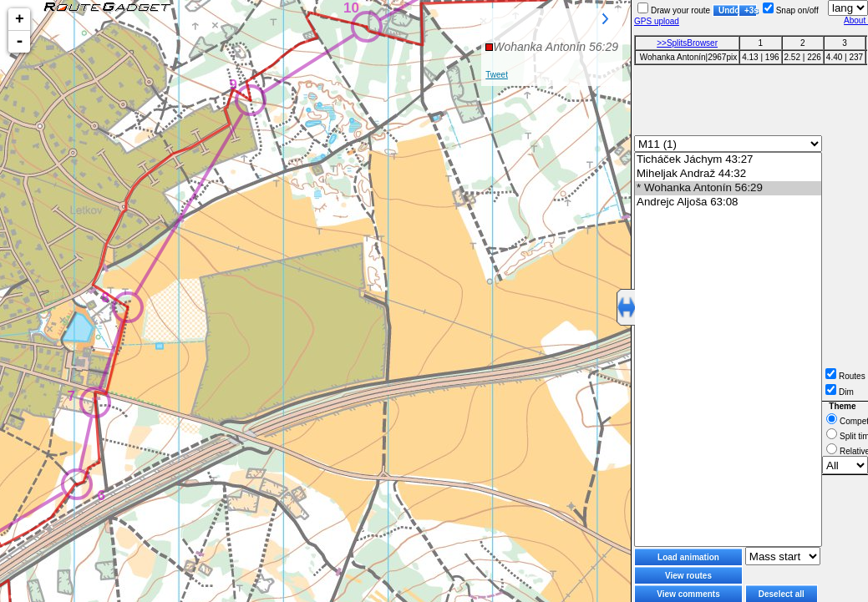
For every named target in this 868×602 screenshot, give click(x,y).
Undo (728, 10)
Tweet (497, 75)
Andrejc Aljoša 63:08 (728, 202)
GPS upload (657, 21)
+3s (751, 10)
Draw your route (674, 10)
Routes (845, 376)
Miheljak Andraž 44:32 (728, 174)
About (856, 20)
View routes (688, 576)
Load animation (688, 557)
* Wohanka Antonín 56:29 (728, 188)
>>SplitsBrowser (687, 43)
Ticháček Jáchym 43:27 (728, 160)
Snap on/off (791, 10)
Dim (840, 392)
